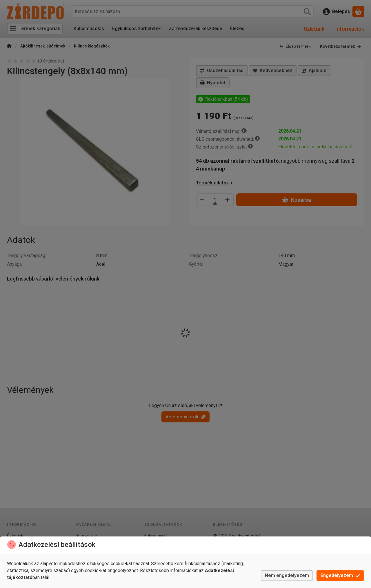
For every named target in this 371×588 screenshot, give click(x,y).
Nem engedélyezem (287, 575)
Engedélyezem (340, 575)
